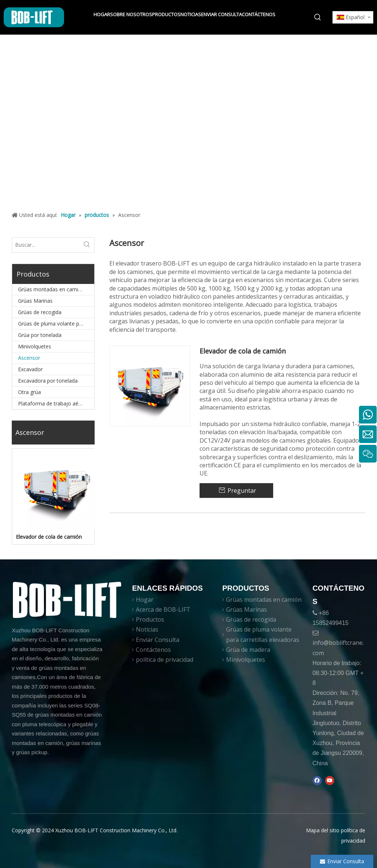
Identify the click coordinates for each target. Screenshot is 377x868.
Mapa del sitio (323, 830)
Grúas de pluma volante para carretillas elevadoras (56, 324)
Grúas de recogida (40, 312)
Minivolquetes (35, 346)
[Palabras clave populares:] (318, 17)
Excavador (30, 369)
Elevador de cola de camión (49, 537)
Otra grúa (29, 392)
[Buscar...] (46, 245)
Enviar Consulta (158, 640)
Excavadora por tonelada (48, 381)
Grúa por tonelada (40, 335)
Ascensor (29, 358)
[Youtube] (330, 780)
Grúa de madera (248, 650)
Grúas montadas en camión (51, 289)
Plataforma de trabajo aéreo (52, 403)
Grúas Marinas (35, 301)
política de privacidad (165, 660)
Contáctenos (153, 650)
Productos (150, 619)
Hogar (145, 600)
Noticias (147, 629)
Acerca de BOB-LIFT (163, 609)
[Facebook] (317, 780)
